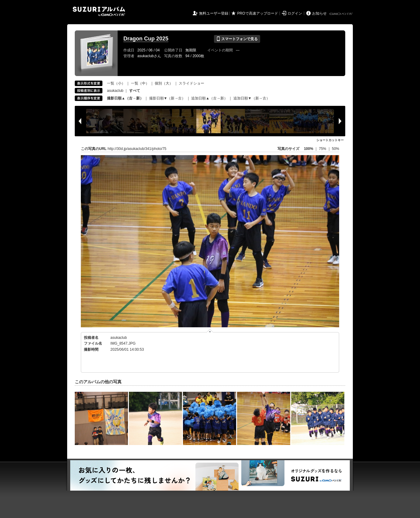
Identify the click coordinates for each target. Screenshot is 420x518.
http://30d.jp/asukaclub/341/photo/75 (137, 149)
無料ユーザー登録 (214, 13)
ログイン (295, 13)
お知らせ (319, 13)
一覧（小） (116, 83)
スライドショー (191, 83)
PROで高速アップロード (258, 13)
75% (323, 149)
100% (309, 149)
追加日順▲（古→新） (209, 98)
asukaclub (115, 91)
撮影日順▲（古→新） (125, 98)
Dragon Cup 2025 (146, 39)
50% (336, 149)
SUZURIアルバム (99, 11)
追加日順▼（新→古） (252, 98)
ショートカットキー (330, 140)
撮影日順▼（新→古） (167, 98)
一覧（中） (140, 83)
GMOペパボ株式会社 (342, 14)
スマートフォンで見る (237, 39)
